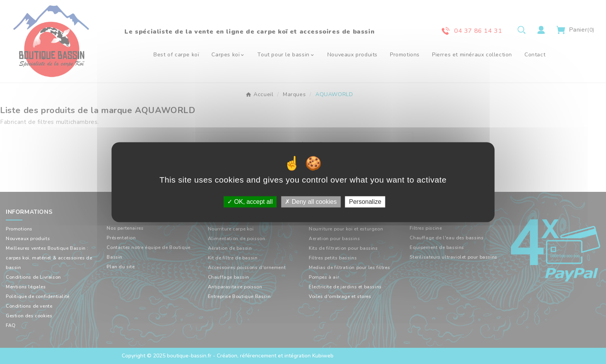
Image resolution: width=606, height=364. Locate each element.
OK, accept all (250, 202)
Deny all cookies (311, 202)
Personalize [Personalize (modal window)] (365, 202)
